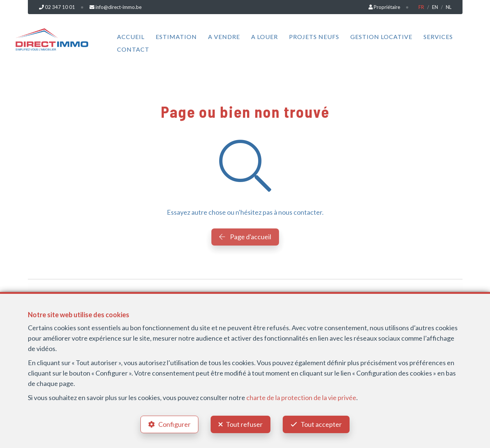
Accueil (131, 37)
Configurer (174, 424)
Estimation (176, 37)
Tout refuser (244, 424)
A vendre (224, 37)
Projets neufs (314, 37)
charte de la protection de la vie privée (301, 397)
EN (435, 7)
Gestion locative (381, 37)
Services (438, 37)
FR (421, 7)
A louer (265, 37)
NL (449, 7)
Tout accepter (321, 424)
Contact (133, 49)
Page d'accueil (245, 237)
